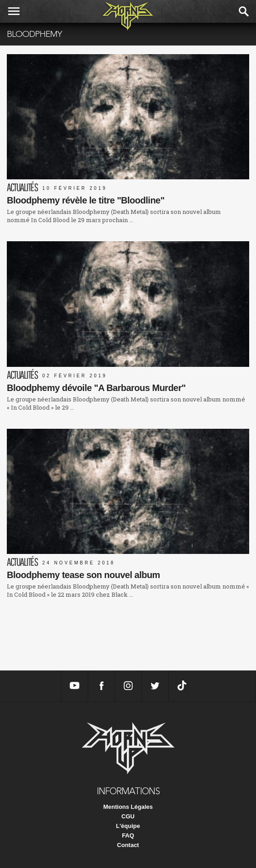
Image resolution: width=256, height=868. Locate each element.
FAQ (128, 835)
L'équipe (128, 826)
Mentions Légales (128, 807)
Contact (128, 845)
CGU (128, 816)
